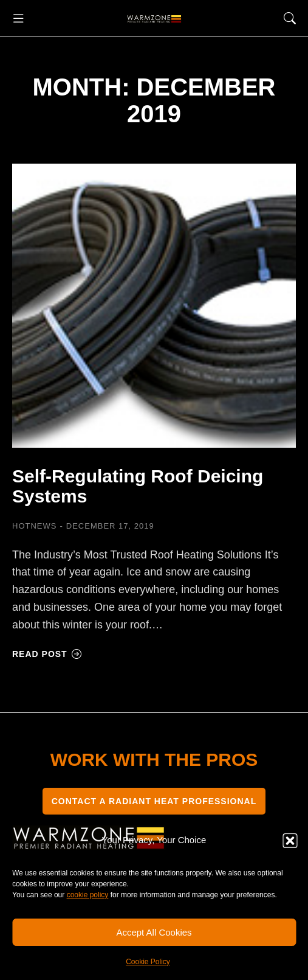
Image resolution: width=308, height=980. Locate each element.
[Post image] (154, 306)
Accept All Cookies (154, 932)
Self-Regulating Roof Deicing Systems (138, 486)
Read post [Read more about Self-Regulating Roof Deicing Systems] (47, 654)
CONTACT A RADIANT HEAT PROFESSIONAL (154, 801)
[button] (290, 841)
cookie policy (88, 895)
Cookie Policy (148, 962)
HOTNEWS (34, 526)
